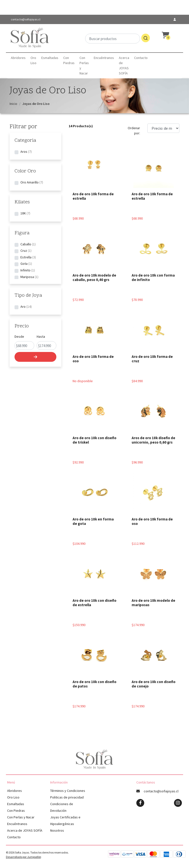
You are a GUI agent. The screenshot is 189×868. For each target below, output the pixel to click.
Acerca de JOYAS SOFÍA (124, 65)
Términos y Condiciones (68, 791)
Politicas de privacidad (67, 797)
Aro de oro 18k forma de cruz (152, 359)
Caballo (26, 244)
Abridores (18, 58)
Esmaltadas (50, 58)
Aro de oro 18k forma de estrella (93, 196)
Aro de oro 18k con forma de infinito (153, 277)
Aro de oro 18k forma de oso (93, 359)
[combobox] (118, 38)
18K (23, 213)
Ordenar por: (134, 131)
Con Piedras (69, 60)
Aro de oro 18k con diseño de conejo (154, 684)
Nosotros (57, 830)
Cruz (24, 251)
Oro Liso (33, 60)
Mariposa (27, 277)
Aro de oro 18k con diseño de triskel (94, 440)
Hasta (41, 336)
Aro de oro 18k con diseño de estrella (94, 603)
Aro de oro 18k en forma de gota (93, 521)
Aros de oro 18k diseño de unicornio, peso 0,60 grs (153, 440)
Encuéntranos (104, 58)
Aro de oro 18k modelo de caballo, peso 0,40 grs (94, 277)
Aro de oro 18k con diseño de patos (94, 684)
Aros (24, 152)
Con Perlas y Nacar (84, 65)
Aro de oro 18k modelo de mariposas (153, 603)
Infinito (25, 270)
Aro (23, 307)
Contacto (141, 58)
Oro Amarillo (30, 182)
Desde (19, 336)
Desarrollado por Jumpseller (23, 857)
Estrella (26, 257)
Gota (24, 264)
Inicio (13, 104)
